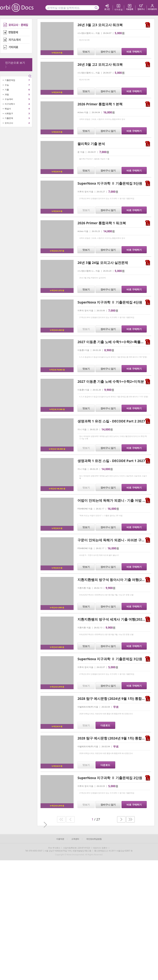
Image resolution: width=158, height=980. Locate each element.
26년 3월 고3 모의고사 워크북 (100, 25)
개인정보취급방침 (94, 839)
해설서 (8, 109)
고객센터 (75, 839)
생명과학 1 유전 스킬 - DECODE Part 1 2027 (111, 461)
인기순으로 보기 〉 (15, 65)
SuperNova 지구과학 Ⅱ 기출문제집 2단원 (110, 778)
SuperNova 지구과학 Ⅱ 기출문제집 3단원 (110, 659)
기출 (7, 90)
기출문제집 (10, 80)
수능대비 (9, 99)
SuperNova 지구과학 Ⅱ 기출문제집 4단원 (110, 302)
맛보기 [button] (86, 52)
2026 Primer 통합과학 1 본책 (100, 104)
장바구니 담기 (108, 52)
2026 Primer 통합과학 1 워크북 (102, 223)
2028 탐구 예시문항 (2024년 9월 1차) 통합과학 (113, 738)
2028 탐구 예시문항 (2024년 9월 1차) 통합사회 (113, 699)
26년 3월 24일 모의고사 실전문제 (103, 263)
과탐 (7, 94)
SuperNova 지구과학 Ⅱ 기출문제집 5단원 (110, 183)
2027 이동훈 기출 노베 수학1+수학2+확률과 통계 (115, 342)
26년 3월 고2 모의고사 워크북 (100, 64)
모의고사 (9, 123)
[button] (61, 819)
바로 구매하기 (134, 52)
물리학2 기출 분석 (91, 144)
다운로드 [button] (105, 725)
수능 (7, 85)
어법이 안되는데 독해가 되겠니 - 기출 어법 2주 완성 (116, 500)
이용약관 (60, 839)
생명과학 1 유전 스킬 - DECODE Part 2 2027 (111, 421)
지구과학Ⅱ (10, 104)
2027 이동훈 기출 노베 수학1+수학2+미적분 (111, 381)
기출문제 (9, 118)
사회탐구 (9, 113)
